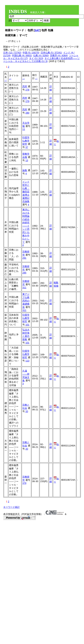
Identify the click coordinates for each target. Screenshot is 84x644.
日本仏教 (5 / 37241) (51, 53)
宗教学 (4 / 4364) (59, 55)
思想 (25, 86)
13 (27, 160)
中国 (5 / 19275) (31, 53)
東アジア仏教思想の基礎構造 (26, 301)
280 (27, 113)
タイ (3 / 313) (36, 58)
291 (24, 258)
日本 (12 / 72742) (12, 53)
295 (24, 273)
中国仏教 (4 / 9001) (22, 55)
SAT (37, 30)
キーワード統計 (11, 507)
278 (27, 90)
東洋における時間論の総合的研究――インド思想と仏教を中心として (26, 226)
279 (27, 101)
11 (24, 129)
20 (27, 411)
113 (27, 361)
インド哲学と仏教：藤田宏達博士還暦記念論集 (26, 192)
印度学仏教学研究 (26, 141)
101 (27, 325)
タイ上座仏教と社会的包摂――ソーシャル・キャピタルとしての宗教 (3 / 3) (41, 60)
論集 (25, 170)
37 (27, 147)
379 (24, 483)
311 (24, 287)
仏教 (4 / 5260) (41, 55)
